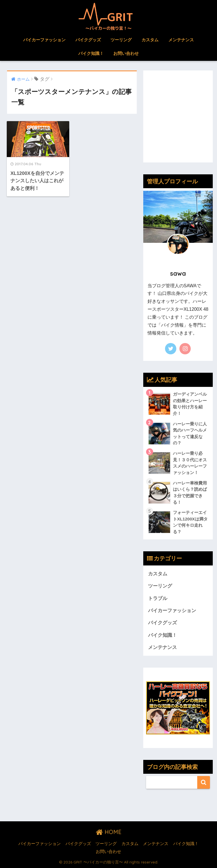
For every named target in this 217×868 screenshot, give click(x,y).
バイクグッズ (88, 40)
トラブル (158, 598)
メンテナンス (181, 40)
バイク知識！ (91, 53)
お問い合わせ (126, 53)
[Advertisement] (178, 121)
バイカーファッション (44, 40)
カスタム (150, 40)
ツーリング (121, 40)
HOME (109, 832)
